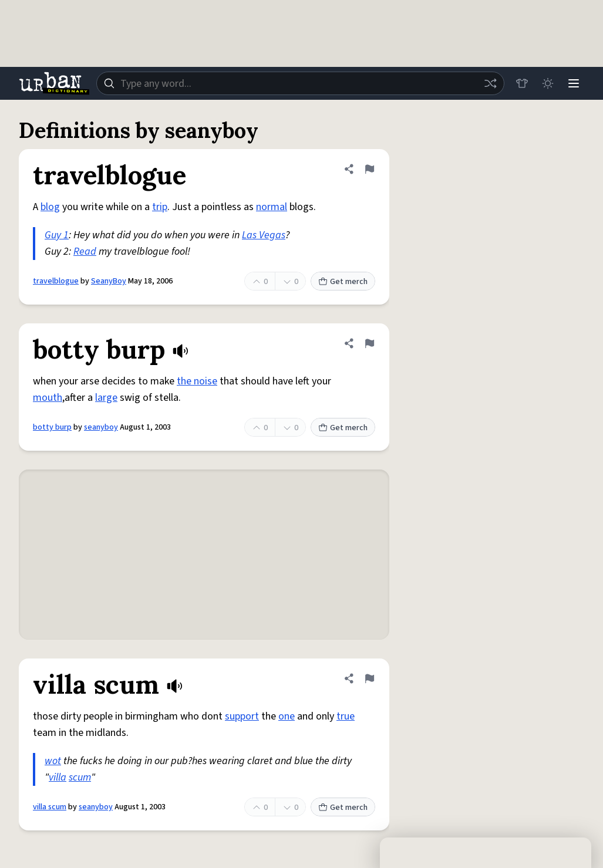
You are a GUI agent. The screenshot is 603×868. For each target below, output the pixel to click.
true (346, 716)
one (287, 716)
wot (53, 761)
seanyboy (101, 427)
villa (58, 777)
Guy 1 (57, 235)
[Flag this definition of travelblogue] (369, 169)
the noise (197, 381)
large (106, 398)
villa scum (50, 807)
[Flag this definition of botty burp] (369, 343)
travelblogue (56, 281)
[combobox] (300, 83)
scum (80, 777)
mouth (48, 398)
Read (85, 251)
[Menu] (574, 83)
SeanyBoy (109, 281)
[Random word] (490, 83)
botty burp (52, 427)
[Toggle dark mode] (548, 83)
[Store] (522, 83)
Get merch (343, 282)
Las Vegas (264, 235)
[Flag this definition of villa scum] (369, 678)
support (242, 716)
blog (50, 207)
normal (272, 207)
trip (160, 207)
